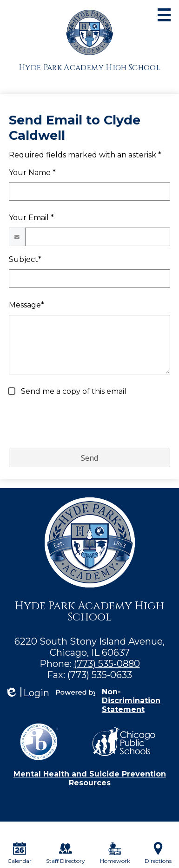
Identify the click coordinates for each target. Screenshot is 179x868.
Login (27, 693)
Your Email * (31, 218)
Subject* (25, 259)
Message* (27, 305)
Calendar (20, 853)
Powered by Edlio (76, 692)
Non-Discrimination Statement (131, 701)
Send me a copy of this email (73, 391)
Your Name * (32, 173)
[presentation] (80, 423)
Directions (158, 853)
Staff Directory (66, 853)
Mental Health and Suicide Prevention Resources (90, 778)
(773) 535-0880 (107, 664)
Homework (115, 853)
